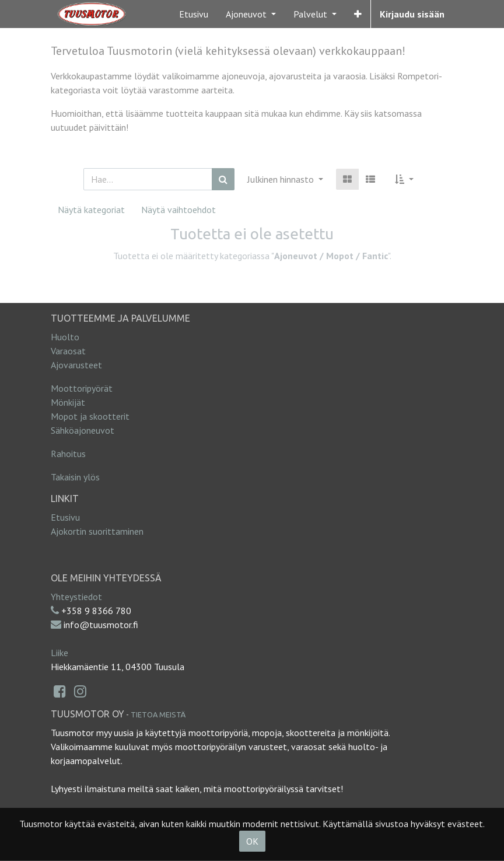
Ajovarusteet (76, 365)
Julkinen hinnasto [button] (282, 179)
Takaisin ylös (75, 477)
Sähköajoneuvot (83, 430)
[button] (358, 14)
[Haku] (223, 179)
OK (252, 841)
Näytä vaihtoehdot (178, 210)
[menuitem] (194, 14)
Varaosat (68, 351)
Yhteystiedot (76, 597)
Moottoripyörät (82, 388)
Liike (60, 653)
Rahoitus (68, 454)
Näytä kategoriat (91, 210)
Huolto (65, 337)
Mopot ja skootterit (90, 416)
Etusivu (65, 517)
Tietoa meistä (158, 714)
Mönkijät (68, 402)
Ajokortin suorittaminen (97, 531)
